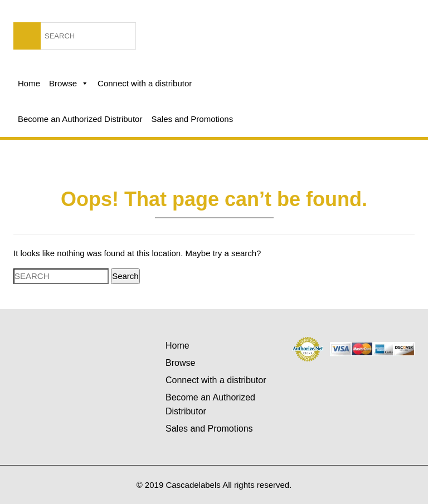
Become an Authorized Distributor (80, 119)
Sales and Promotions (192, 119)
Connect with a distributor (145, 83)
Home (29, 83)
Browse (69, 84)
